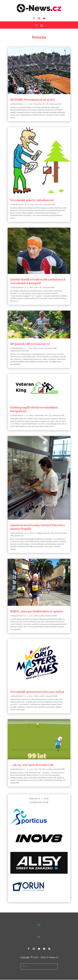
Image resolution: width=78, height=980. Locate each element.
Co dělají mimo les (42, 533)
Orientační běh (55, 104)
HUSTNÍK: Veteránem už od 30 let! (33, 100)
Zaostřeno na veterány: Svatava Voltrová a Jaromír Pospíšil (37, 527)
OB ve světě (38, 348)
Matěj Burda (18, 104)
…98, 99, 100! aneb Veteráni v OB (32, 765)
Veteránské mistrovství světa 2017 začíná (37, 692)
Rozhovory (19, 536)
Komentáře (39, 416)
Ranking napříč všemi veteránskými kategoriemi (34, 409)
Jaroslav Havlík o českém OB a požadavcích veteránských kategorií (38, 281)
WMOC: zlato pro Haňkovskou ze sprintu (37, 612)
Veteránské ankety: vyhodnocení (32, 200)
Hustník (37, 104)
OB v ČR (45, 104)
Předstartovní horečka (19, 351)
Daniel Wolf (17, 616)
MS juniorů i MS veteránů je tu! (30, 344)
